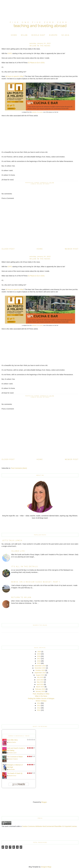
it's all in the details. (25, 567)
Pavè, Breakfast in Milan (41, 694)
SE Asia (65, 35)
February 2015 (40, 689)
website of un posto (37, 112)
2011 (39, 710)
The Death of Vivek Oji (15, 773)
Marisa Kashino (12, 742)
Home (14, 35)
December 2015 (40, 666)
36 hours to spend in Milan (15, 76)
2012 (39, 708)
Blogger (44, 802)
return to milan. (22, 597)
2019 (39, 654)
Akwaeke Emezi (12, 776)
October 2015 (40, 670)
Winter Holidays (41, 701)
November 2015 (40, 668)
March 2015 (40, 687)
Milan (24, 35)
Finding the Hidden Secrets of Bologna (41, 699)
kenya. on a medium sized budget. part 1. (36, 582)
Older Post (8, 249)
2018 (39, 656)
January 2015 (40, 691)
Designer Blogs (46, 867)
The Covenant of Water (15, 757)
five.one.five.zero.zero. (40, 22)
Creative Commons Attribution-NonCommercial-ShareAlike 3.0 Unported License (49, 826)
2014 (39, 703)
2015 (39, 663)
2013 (39, 705)
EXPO (10, 53)
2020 (39, 652)
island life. (18, 551)
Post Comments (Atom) (19, 468)
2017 (39, 659)
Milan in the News (41, 696)
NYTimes (46, 184)
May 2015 (40, 682)
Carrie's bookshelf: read (19, 736)
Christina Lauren (12, 753)
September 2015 (40, 673)
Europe (53, 35)
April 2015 (40, 684)
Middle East (38, 35)
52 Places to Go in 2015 (36, 63)
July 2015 (40, 677)
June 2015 (40, 680)
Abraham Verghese (13, 759)
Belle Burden (12, 769)
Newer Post (72, 249)
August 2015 (40, 675)
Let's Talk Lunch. (13, 540)
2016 (39, 661)
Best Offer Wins (12, 740)
